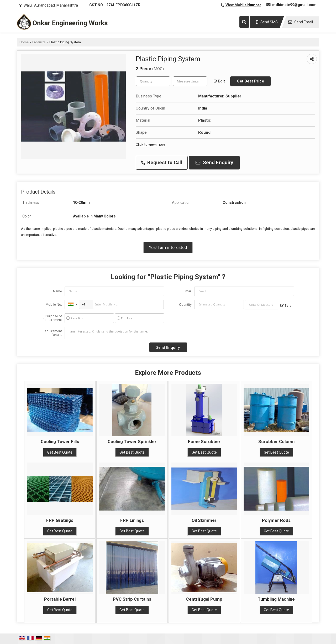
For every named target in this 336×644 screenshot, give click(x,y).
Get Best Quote (60, 452)
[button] (243, 5)
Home (24, 42)
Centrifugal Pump (204, 599)
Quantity (185, 305)
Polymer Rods (276, 520)
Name (57, 291)
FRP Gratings (60, 520)
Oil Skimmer (204, 520)
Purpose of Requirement (52, 318)
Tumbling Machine (276, 599)
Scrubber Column (276, 442)
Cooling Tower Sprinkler (132, 442)
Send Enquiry (214, 163)
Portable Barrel (60, 599)
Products (39, 42)
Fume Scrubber (204, 442)
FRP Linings (132, 520)
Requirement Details (52, 333)
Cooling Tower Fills (60, 442)
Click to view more (151, 144)
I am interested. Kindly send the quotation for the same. (179, 333)
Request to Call (162, 163)
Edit (219, 81)
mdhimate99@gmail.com (294, 5)
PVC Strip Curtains (132, 599)
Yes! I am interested (168, 247)
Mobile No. (54, 305)
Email (188, 291)
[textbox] (190, 81)
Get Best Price (250, 81)
